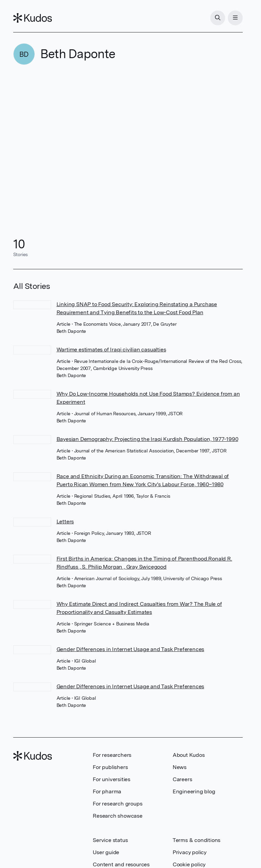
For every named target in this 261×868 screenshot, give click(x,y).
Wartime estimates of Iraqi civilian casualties (111, 350)
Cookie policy (189, 864)
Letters (65, 522)
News (180, 767)
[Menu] (235, 18)
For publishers (110, 767)
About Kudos (189, 755)
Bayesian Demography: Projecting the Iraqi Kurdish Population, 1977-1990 (147, 439)
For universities (112, 779)
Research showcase (118, 816)
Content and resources (121, 864)
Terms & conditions (197, 840)
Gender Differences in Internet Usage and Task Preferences (130, 649)
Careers (182, 779)
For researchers (112, 755)
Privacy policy (190, 852)
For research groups (117, 804)
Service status (110, 840)
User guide (106, 852)
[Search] (218, 18)
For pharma (107, 791)
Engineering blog (194, 791)
